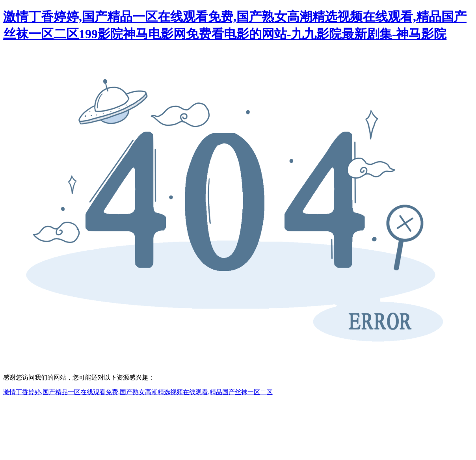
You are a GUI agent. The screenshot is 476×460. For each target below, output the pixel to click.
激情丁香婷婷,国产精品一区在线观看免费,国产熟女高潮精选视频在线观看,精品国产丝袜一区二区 (138, 392)
